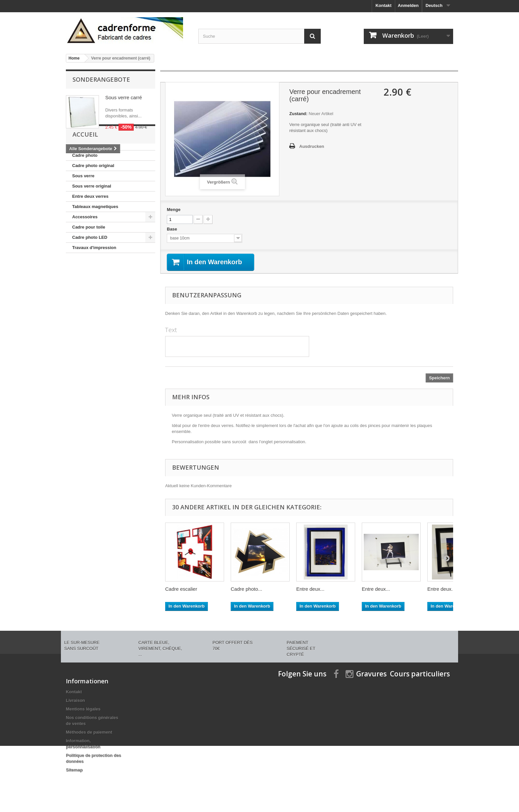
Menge (174, 210)
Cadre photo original (93, 204)
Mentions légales (83, 709)
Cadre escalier (181, 589)
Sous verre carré (124, 97)
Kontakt (383, 5)
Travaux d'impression (94, 286)
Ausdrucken (312, 146)
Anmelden (408, 5)
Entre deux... (310, 589)
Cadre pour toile (89, 266)
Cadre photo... (246, 589)
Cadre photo (85, 194)
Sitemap (74, 770)
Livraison (75, 701)
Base (173, 229)
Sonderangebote (101, 79)
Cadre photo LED (90, 276)
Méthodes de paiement (89, 732)
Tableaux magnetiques (95, 245)
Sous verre (83, 214)
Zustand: (298, 114)
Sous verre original (92, 225)
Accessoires (85, 256)
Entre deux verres (90, 235)
